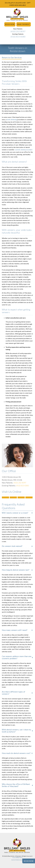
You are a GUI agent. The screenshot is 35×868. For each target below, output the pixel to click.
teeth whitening (12, 119)
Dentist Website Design (18, 860)
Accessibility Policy (17, 858)
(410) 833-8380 (18, 37)
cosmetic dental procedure (23, 150)
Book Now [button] (10, 24)
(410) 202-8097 (18, 31)
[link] (18, 15)
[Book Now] (29, 861)
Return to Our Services (12, 57)
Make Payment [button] (24, 24)
